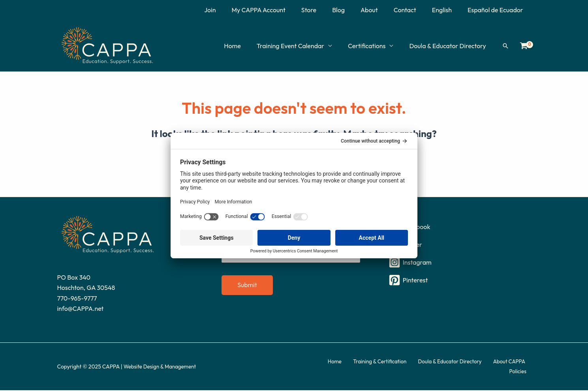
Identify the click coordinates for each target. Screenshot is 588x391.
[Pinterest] (459, 281)
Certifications (371, 46)
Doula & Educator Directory (449, 46)
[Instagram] (459, 263)
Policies (522, 367)
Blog (353, 10)
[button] (505, 46)
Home (243, 46)
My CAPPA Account (279, 10)
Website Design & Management (162, 367)
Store (326, 10)
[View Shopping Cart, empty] (524, 46)
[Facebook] (459, 227)
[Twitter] (459, 245)
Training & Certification (367, 367)
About (380, 10)
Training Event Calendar (298, 46)
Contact (413, 10)
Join (234, 10)
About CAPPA (490, 367)
